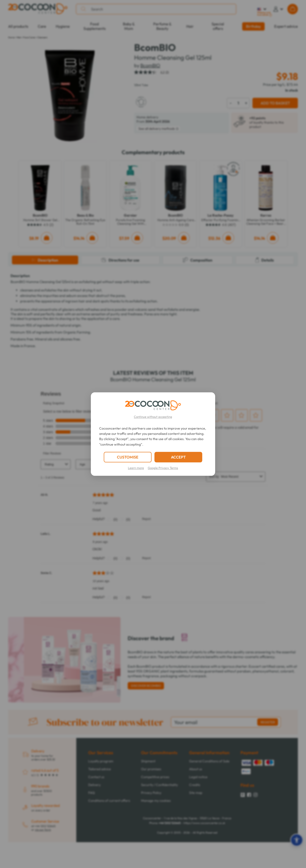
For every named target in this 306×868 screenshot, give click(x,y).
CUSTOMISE (128, 457)
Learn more (136, 468)
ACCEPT (178, 457)
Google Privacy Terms (163, 468)
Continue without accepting (153, 417)
